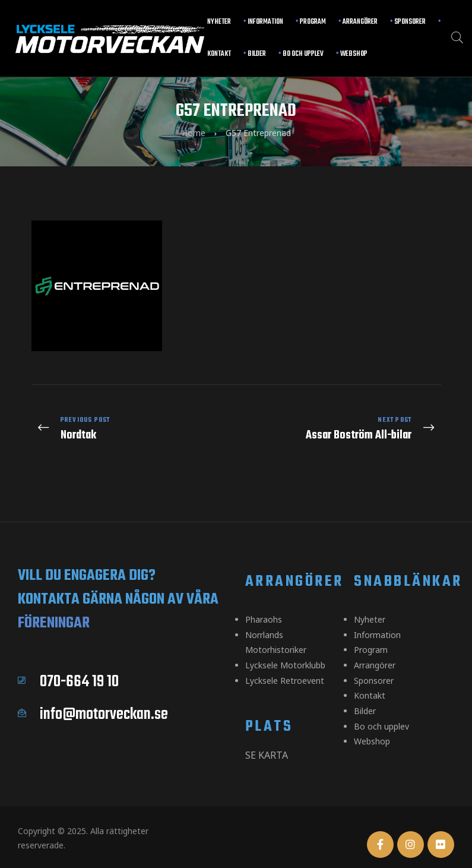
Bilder (257, 54)
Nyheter (219, 22)
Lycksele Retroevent (285, 667)
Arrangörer (360, 22)
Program (313, 22)
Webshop (354, 54)
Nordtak (131, 425)
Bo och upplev (303, 54)
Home (194, 132)
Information (265, 22)
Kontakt (219, 54)
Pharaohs (264, 610)
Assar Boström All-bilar (342, 425)
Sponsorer (410, 22)
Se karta (267, 741)
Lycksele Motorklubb (285, 653)
